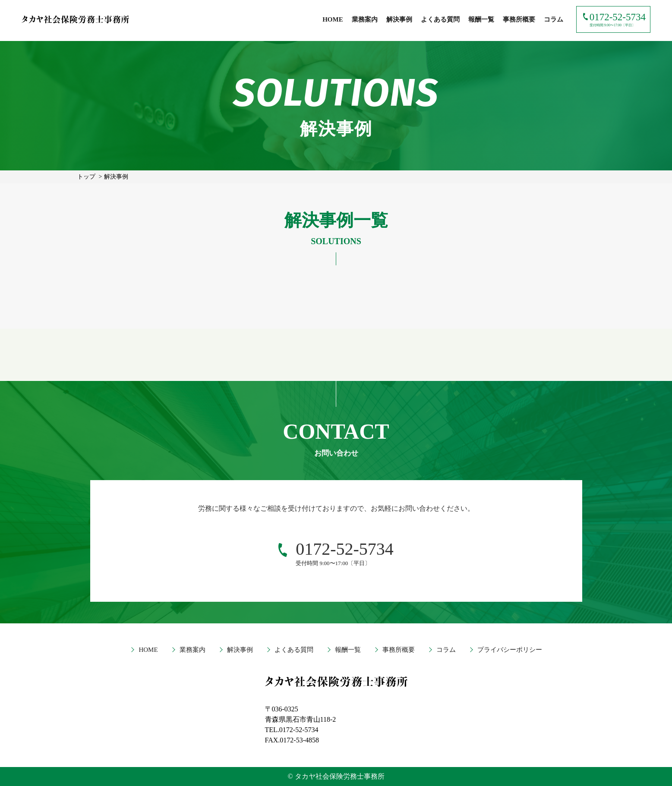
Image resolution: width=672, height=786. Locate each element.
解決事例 (399, 19)
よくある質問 (440, 19)
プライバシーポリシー (510, 650)
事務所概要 (519, 19)
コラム (554, 19)
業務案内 (365, 19)
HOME (333, 19)
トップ (86, 177)
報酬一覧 (481, 19)
